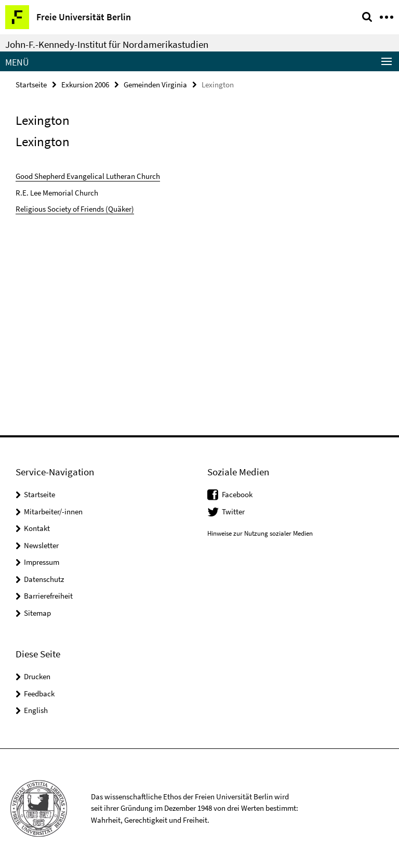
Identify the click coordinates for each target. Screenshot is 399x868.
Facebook (237, 494)
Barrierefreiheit (48, 596)
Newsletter (41, 545)
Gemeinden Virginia (155, 85)
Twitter (233, 511)
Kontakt (37, 528)
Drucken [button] (37, 676)
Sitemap (37, 613)
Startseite (31, 85)
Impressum (42, 562)
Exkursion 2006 (85, 85)
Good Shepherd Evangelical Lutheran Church (88, 176)
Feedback (39, 694)
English (36, 710)
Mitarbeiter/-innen (53, 511)
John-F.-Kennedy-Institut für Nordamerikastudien (107, 44)
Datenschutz (44, 579)
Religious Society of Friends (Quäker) (75, 209)
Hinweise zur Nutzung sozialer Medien (260, 533)
